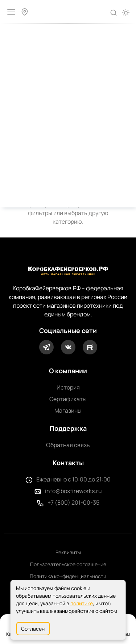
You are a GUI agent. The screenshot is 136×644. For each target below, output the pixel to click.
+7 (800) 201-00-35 (73, 502)
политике (82, 603)
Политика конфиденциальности (68, 576)
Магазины (68, 411)
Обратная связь (68, 445)
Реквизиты (68, 552)
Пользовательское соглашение (68, 564)
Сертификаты (68, 399)
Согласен (33, 629)
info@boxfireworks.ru (73, 491)
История (68, 387)
